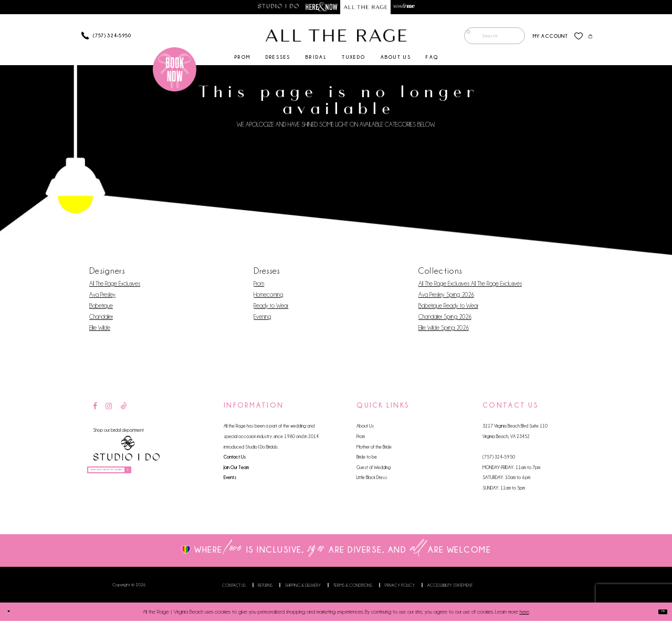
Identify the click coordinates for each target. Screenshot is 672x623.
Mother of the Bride (374, 449)
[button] (543, 38)
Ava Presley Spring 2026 (446, 297)
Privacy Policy (400, 587)
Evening (262, 319)
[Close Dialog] (12, 614)
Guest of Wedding (374, 469)
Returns (265, 587)
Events (230, 480)
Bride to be (367, 459)
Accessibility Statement (450, 587)
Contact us (234, 587)
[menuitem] (487, 38)
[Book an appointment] (175, 71)
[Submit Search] (465, 38)
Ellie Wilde (100, 330)
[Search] (487, 38)
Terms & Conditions (353, 587)
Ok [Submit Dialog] (659, 614)
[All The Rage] (336, 38)
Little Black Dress (372, 480)
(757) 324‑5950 (499, 459)
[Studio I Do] (127, 451)
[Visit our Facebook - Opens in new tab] (95, 409)
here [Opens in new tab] (524, 614)
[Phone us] (106, 38)
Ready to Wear (271, 308)
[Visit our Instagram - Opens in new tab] (109, 409)
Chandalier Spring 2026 (445, 319)
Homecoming (268, 297)
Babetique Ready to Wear (448, 308)
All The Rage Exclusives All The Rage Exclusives (470, 286)
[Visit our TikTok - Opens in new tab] (124, 409)
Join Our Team (236, 469)
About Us (365, 428)
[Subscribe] (170, 476)
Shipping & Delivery (303, 587)
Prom (259, 286)
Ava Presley (102, 297)
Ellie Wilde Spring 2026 (444, 330)
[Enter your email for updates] (132, 476)
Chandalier (101, 319)
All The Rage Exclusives (115, 286)
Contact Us (235, 459)
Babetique (101, 308)
